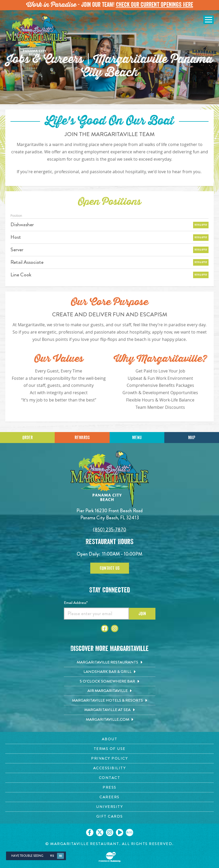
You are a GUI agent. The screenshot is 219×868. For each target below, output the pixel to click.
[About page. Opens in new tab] (110, 739)
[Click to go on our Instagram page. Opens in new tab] (110, 832)
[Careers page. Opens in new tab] (110, 797)
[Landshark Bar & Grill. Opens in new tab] (110, 672)
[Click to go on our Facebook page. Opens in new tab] (90, 832)
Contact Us (110, 568)
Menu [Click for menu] (137, 438)
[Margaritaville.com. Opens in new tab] (110, 720)
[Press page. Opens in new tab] (110, 787)
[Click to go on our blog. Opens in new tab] (130, 832)
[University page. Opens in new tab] (110, 807)
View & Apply (201, 225)
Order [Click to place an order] (27, 438)
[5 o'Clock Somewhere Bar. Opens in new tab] (110, 681)
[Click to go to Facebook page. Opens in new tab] (105, 628)
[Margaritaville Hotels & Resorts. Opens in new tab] (110, 701)
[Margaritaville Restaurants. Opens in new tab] (110, 662)
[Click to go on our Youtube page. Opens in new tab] (120, 832)
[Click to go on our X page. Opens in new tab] (100, 832)
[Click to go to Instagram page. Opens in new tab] (115, 628)
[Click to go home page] (37, 38)
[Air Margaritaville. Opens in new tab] (110, 691)
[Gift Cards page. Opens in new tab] (110, 816)
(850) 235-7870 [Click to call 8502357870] (110, 530)
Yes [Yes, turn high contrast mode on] (52, 856)
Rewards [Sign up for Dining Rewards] (82, 438)
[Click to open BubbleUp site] (110, 857)
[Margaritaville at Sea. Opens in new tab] (110, 710)
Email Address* (76, 603)
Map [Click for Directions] (192, 438)
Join (142, 614)
